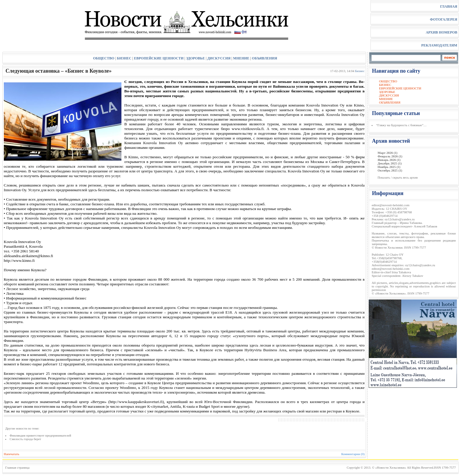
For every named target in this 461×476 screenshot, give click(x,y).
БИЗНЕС (124, 58)
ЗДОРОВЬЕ (196, 58)
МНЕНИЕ (241, 58)
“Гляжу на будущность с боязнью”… (401, 125)
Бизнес (360, 71)
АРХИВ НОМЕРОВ (441, 32)
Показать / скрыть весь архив (397, 177)
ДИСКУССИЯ (219, 58)
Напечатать (12, 454)
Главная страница (17, 467)
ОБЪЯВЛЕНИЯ (265, 58)
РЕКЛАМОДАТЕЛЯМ (439, 45)
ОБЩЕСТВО (103, 58)
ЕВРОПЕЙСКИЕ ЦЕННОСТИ (159, 58)
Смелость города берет (25, 439)
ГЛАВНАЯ (449, 6)
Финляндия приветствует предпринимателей (40, 435)
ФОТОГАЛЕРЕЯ (444, 19)
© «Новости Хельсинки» (389, 467)
